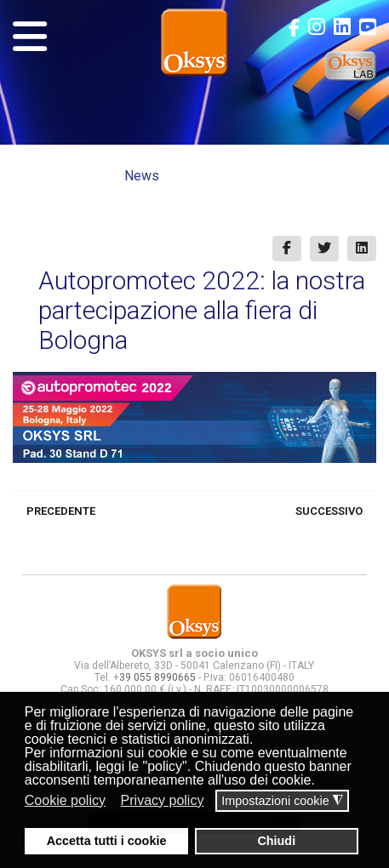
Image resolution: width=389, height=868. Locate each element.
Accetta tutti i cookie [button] (107, 841)
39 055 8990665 (157, 677)
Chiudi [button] (276, 841)
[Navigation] (30, 37)
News (142, 176)
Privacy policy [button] (163, 800)
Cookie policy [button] (65, 800)
